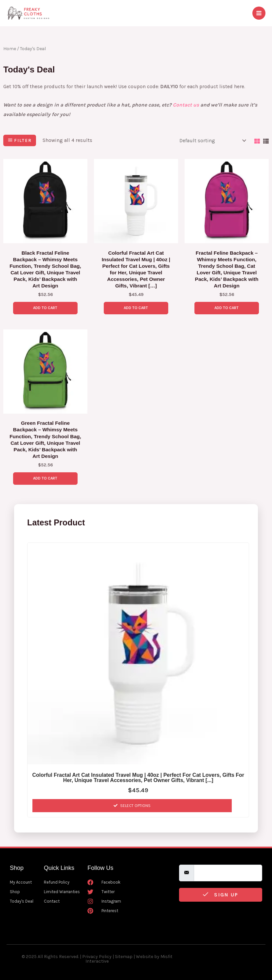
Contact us (186, 105)
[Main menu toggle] (259, 13)
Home (10, 49)
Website (145, 957)
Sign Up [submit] (221, 895)
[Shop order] (212, 141)
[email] (228, 873)
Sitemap (124, 957)
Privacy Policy (97, 957)
